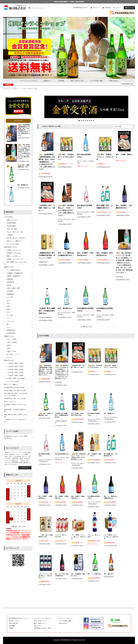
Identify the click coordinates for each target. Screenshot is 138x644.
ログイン (118, 8)
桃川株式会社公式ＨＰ (81, 8)
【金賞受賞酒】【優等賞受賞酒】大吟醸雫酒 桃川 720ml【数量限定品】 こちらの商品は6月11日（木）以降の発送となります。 (24, 130)
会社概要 (61, 81)
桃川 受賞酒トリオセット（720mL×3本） (105, 157)
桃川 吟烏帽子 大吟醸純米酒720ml (124, 207)
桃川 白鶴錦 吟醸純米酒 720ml (24, 166)
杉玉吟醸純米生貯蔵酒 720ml (105, 310)
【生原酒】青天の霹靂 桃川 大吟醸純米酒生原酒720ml (47, 311)
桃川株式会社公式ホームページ (19, 618)
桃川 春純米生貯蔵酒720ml (85, 207)
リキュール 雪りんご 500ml (94, 536)
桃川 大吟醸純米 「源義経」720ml (78, 575)
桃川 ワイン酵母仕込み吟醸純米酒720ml (66, 254)
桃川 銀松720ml (109, 574)
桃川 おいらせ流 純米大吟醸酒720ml (62, 575)
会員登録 (108, 8)
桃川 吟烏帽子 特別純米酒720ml (85, 254)
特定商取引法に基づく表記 (42, 628)
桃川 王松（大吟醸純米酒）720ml (46, 536)
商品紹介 (48, 81)
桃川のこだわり (14, 621)
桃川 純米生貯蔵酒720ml (84, 156)
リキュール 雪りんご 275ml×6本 (62, 536)
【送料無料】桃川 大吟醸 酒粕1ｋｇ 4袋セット (47, 208)
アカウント (96, 8)
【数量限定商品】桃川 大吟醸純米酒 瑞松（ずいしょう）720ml (47, 255)
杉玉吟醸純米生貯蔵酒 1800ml (86, 310)
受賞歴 (11, 628)
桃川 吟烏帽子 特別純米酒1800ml (105, 254)
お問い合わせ (113, 81)
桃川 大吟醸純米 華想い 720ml (94, 455)
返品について (38, 626)
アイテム (129, 8)
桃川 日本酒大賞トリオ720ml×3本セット (66, 157)
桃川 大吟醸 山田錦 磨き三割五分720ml (78, 414)
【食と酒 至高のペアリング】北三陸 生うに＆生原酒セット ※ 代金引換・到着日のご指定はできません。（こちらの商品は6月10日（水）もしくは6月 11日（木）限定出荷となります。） (24, 152)
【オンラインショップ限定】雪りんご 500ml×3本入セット (45, 576)
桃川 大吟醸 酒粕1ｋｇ (124, 156)
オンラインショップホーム (29, 81)
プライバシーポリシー (66, 618)
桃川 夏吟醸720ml (23, 185)
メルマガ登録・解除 (96, 81)
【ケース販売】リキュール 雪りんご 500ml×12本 (111, 537)
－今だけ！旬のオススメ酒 (29, 89)
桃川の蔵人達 (13, 623)
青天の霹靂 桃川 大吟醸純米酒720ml (105, 207)
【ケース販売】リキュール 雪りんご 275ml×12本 (78, 537)
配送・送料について (40, 623)
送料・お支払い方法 (77, 81)
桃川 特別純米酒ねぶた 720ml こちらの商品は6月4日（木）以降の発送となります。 (66, 210)
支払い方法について (40, 621)
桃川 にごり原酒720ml (94, 574)
